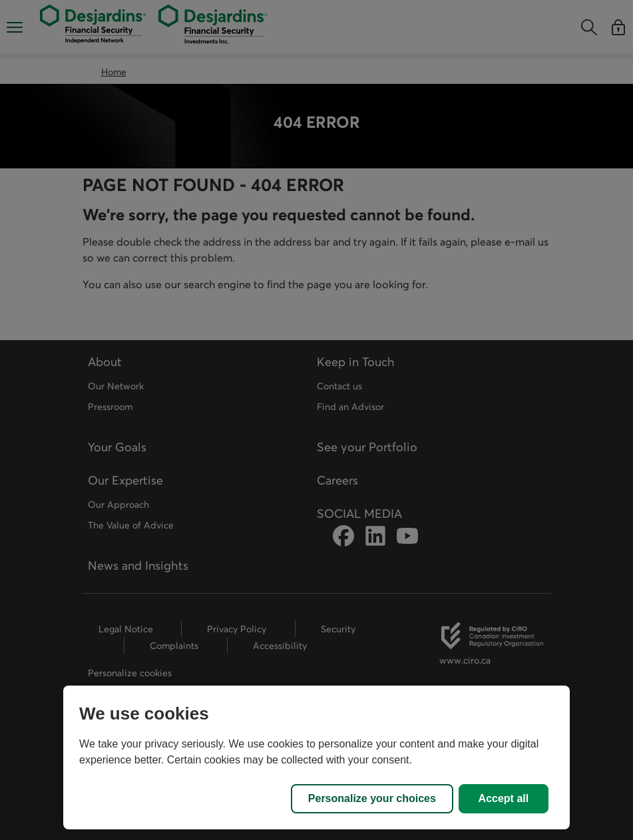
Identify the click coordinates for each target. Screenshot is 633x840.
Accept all (504, 798)
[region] (316, 757)
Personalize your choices (372, 798)
